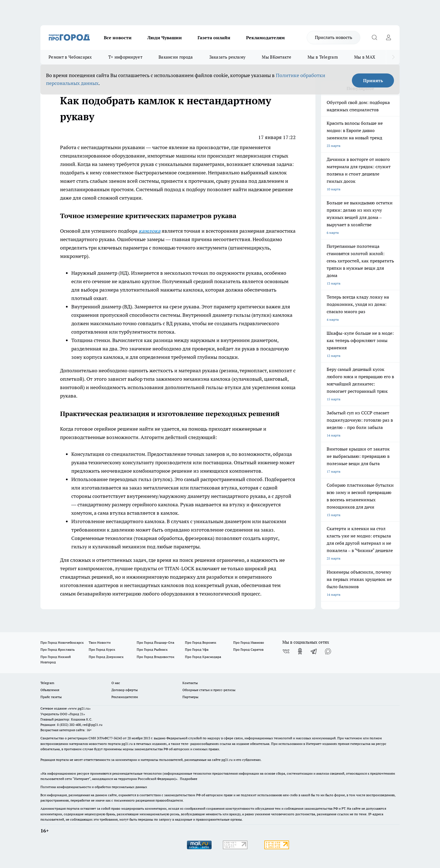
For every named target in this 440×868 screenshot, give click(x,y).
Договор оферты (125, 690)
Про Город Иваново (249, 642)
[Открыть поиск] (374, 38)
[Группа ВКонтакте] (286, 651)
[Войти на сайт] (388, 38)
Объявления (50, 690)
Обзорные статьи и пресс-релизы (209, 690)
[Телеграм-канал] (314, 651)
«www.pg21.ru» (79, 708)
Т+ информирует (125, 57)
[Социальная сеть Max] (328, 651)
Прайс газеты (51, 697)
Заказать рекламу (228, 57)
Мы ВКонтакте (277, 57)
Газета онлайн (214, 38)
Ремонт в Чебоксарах (70, 57)
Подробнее (189, 779)
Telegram (47, 683)
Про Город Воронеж (201, 642)
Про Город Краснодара (203, 657)
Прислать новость (334, 37)
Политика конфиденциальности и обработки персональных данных (94, 787)
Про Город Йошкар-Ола (155, 642)
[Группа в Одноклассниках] (300, 651)
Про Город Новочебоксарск (62, 642)
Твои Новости (100, 642)
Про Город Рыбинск (152, 649)
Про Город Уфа (197, 649)
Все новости (118, 38)
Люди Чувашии (165, 38)
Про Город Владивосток (155, 657)
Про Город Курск (102, 649)
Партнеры (190, 697)
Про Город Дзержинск (106, 657)
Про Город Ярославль (58, 649)
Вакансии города (176, 57)
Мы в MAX (365, 57)
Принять (373, 80)
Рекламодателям (265, 38)
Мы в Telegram (323, 57)
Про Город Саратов (248, 649)
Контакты (190, 683)
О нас (116, 683)
